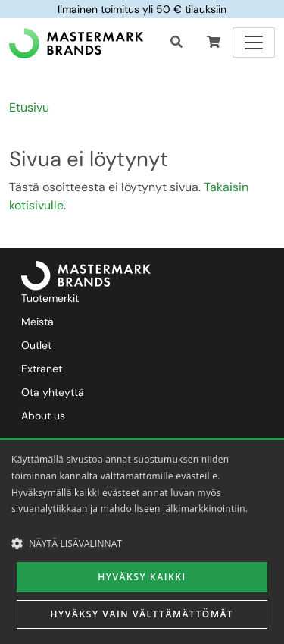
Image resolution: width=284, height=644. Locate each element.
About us (43, 416)
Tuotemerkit (50, 298)
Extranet (42, 369)
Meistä (37, 322)
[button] (214, 42)
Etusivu (29, 107)
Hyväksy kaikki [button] (142, 577)
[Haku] (176, 42)
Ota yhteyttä (53, 392)
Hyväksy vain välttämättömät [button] (142, 614)
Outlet (36, 345)
